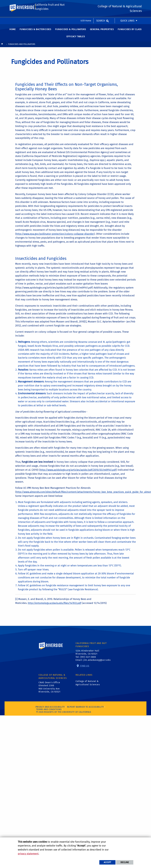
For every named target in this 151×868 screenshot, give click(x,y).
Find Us (84, 667)
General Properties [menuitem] (102, 31)
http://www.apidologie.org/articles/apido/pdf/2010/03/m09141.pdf (78, 471)
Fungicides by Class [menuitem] (130, 31)
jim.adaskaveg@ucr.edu (97, 661)
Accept (107, 862)
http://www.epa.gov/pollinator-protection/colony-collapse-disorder (55, 235)
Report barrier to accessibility (85, 708)
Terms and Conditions (49, 711)
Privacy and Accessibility (50, 708)
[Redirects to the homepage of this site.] (2, 46)
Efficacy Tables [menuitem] (76, 38)
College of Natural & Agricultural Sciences (88, 684)
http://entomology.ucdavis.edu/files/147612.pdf (55, 604)
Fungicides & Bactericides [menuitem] (35, 31)
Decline (125, 862)
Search (101, 3)
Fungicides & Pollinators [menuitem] (71, 31)
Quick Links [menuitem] (127, 3)
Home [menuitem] (13, 31)
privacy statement (28, 854)
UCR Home (86, 3)
